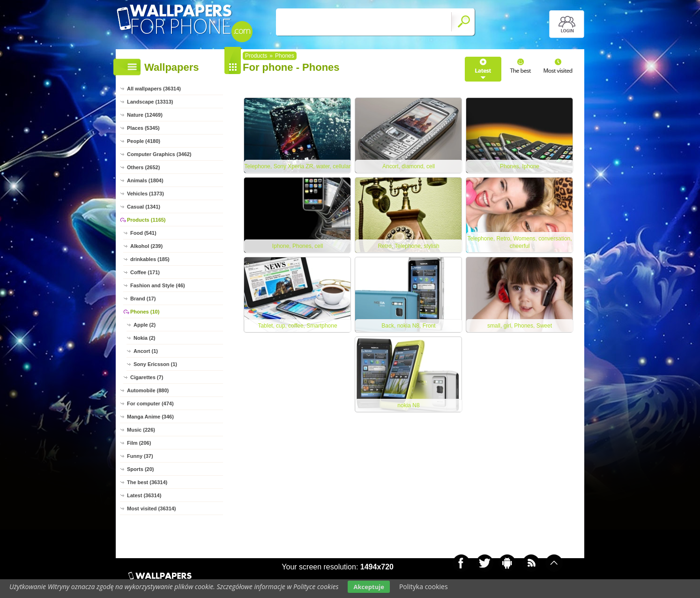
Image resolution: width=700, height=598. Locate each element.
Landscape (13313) (150, 102)
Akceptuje (369, 587)
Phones (285, 56)
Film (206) (139, 443)
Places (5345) (143, 128)
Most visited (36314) (152, 508)
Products (256, 56)
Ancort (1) (146, 351)
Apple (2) (145, 325)
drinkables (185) (150, 259)
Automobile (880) (148, 390)
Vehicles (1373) (145, 194)
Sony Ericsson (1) (155, 364)
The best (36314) (147, 482)
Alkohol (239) (146, 246)
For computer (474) (150, 404)
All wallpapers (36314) (154, 89)
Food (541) (143, 233)
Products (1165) (146, 220)
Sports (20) (140, 469)
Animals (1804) (145, 180)
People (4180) (144, 141)
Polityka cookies (424, 587)
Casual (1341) (144, 207)
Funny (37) (140, 456)
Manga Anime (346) (150, 417)
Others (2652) (143, 167)
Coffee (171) (145, 272)
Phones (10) (145, 312)
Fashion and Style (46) (158, 285)
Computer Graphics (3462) (159, 154)
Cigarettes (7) (147, 377)
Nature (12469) (145, 115)
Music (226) (141, 430)
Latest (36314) (144, 495)
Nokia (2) (144, 338)
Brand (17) (143, 299)
